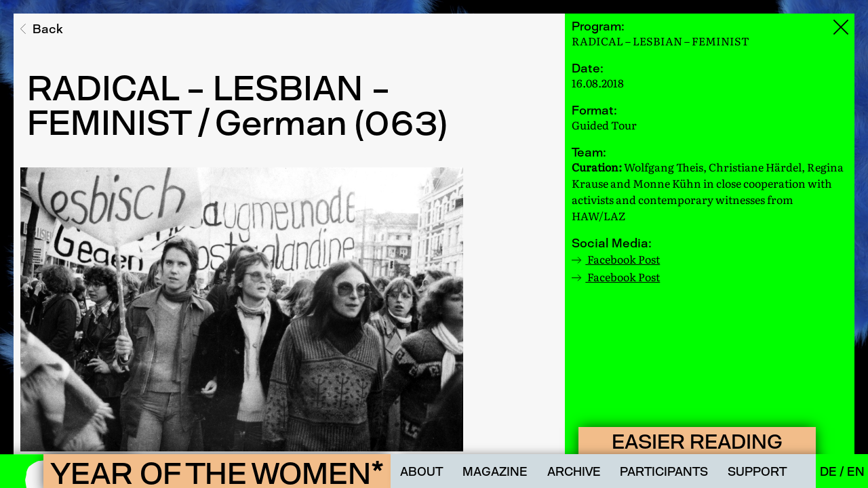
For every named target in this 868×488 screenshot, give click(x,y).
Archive (574, 471)
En (856, 471)
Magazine (495, 471)
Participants (664, 471)
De (830, 471)
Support (757, 471)
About (421, 471)
